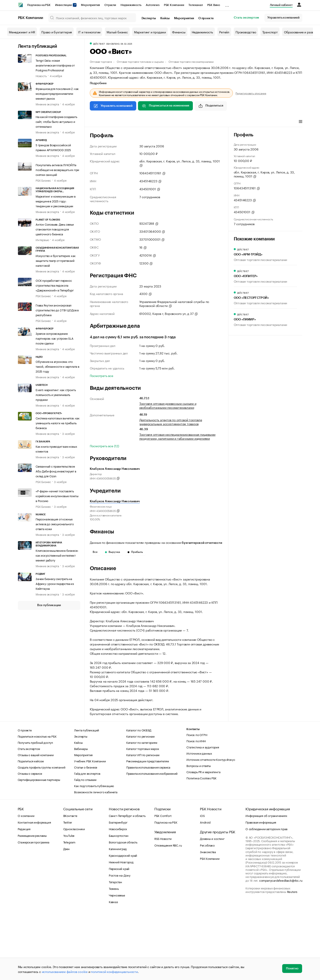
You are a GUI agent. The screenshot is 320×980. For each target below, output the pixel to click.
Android (205, 889)
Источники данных (199, 820)
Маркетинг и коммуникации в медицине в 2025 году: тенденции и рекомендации (56, 201)
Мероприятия (90, 5)
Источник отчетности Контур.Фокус (211, 826)
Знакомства (208, 918)
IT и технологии (89, 32)
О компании (26, 882)
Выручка (113, 552)
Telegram (69, 908)
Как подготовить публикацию (94, 852)
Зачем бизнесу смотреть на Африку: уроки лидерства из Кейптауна (55, 583)
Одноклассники (74, 895)
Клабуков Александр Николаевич (115, 501)
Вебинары (81, 815)
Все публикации (49, 605)
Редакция (24, 895)
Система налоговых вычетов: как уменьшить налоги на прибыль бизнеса (58, 423)
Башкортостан (119, 902)
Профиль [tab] (96, 122)
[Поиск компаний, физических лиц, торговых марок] (92, 18)
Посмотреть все (102, 375)
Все (95, 552)
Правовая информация (261, 889)
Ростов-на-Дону (120, 942)
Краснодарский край (123, 922)
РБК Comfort (163, 882)
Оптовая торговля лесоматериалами (191, 61)
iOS (202, 882)
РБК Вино (214, 5)
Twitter (68, 889)
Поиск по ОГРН (197, 801)
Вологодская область (123, 908)
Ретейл (224, 32)
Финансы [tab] (148, 122)
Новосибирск (118, 895)
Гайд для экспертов (87, 840)
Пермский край (119, 935)
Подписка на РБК (39, 5)
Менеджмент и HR (22, 32)
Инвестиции (66, 5)
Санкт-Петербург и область (127, 882)
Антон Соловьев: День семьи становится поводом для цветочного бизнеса (55, 229)
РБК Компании (174, 5)
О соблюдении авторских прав (266, 895)
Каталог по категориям (142, 809)
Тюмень (114, 955)
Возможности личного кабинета (96, 858)
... (227, 4)
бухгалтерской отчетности (202, 543)
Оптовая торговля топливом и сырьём (140, 61)
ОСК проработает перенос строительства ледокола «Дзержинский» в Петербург (55, 285)
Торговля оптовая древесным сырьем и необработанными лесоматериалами (168, 405)
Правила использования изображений (152, 840)
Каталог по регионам (140, 803)
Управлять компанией (283, 18)
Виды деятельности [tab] (122, 122)
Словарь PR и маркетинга (203, 838)
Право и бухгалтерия (57, 32)
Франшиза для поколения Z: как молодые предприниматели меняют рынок (57, 93)
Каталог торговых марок (143, 815)
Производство (246, 32)
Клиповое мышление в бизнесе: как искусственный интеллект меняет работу (57, 555)
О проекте (206, 18)
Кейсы (165, 18)
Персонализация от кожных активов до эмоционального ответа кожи (55, 524)
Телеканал (195, 5)
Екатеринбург (118, 889)
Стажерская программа (34, 908)
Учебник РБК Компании (90, 827)
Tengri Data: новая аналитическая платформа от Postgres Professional (55, 65)
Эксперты (149, 18)
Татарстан (115, 948)
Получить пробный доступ (35, 809)
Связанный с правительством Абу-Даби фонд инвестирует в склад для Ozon (56, 471)
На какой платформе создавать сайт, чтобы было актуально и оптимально (56, 121)
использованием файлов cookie (65, 971)
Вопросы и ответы (199, 832)
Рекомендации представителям (148, 827)
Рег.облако (207, 911)
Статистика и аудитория (203, 813)
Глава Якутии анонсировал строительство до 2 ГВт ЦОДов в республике (57, 310)
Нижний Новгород (121, 928)
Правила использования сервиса (148, 833)
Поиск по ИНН (196, 807)
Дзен (66, 915)
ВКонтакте (70, 882)
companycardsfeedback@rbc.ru (281, 947)
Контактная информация (34, 889)
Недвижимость (131, 5)
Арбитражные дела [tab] (174, 122)
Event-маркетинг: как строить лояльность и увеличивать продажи (56, 394)
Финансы (179, 32)
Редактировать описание (251, 93)
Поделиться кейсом (31, 827)
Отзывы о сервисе (30, 840)
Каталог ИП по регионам (143, 821)
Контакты (193, 796)
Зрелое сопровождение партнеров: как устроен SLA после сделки (55, 338)
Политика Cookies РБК (201, 844)
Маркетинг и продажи (150, 32)
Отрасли (110, 5)
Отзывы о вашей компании (36, 821)
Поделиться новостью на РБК (37, 803)
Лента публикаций (37, 46)
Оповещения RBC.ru (168, 911)
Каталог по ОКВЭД (139, 796)
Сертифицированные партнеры (39, 846)
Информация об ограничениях (266, 882)
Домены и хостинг (212, 905)
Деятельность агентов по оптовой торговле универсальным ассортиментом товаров (171, 422)
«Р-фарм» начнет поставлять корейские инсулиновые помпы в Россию (57, 496)
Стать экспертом (246, 18)
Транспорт (270, 32)
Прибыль (135, 552)
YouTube (69, 902)
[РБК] (21, 5)
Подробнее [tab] (98, 83)
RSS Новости (163, 905)
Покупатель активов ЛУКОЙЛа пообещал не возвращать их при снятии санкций (57, 169)
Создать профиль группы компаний (42, 833)
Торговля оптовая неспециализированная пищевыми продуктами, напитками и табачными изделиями (177, 436)
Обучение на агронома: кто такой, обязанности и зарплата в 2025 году (57, 366)
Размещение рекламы (32, 902)
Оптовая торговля (101, 61)
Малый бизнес (117, 32)
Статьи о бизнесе (86, 833)
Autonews (152, 5)
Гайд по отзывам (85, 846)
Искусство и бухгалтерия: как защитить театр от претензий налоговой (56, 260)
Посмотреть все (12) (104, 446)
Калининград (118, 915)
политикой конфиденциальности (114, 971)
